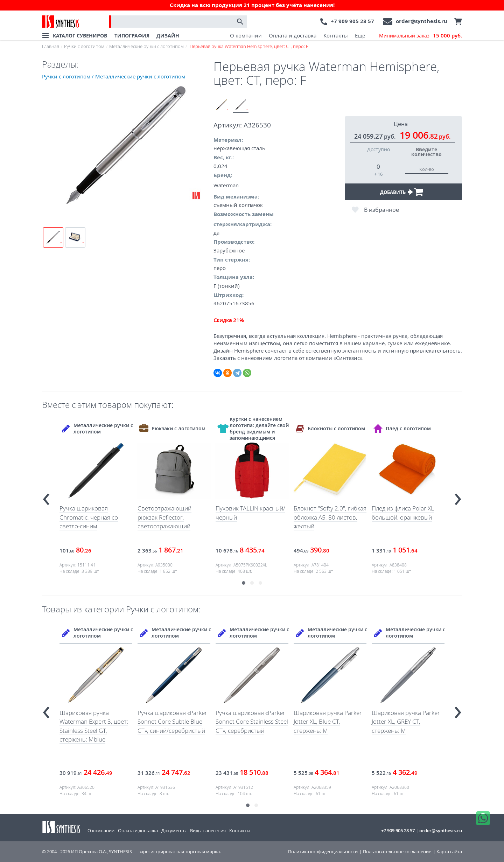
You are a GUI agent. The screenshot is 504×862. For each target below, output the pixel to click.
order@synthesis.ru (422, 21)
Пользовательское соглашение (397, 852)
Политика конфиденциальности (323, 852)
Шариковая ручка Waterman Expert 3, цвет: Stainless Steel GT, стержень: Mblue (94, 726)
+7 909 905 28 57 (352, 21)
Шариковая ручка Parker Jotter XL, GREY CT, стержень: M (406, 722)
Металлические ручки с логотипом (146, 46)
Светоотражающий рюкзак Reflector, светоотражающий (164, 517)
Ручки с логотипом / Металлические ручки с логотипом (114, 76)
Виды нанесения (208, 830)
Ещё (360, 35)
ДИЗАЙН (168, 36)
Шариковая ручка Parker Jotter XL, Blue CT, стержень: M (328, 722)
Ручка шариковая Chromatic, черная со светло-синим (89, 517)
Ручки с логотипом (84, 46)
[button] (244, 583)
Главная (51, 46)
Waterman (226, 185)
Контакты (336, 35)
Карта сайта (449, 852)
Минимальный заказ (421, 36)
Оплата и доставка (293, 35)
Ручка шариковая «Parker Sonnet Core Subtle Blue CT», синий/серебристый (172, 722)
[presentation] (46, 496)
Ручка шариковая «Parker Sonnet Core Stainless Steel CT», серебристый (252, 722)
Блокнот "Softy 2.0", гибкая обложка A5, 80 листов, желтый (330, 517)
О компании (246, 35)
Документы (174, 830)
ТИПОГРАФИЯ (132, 36)
